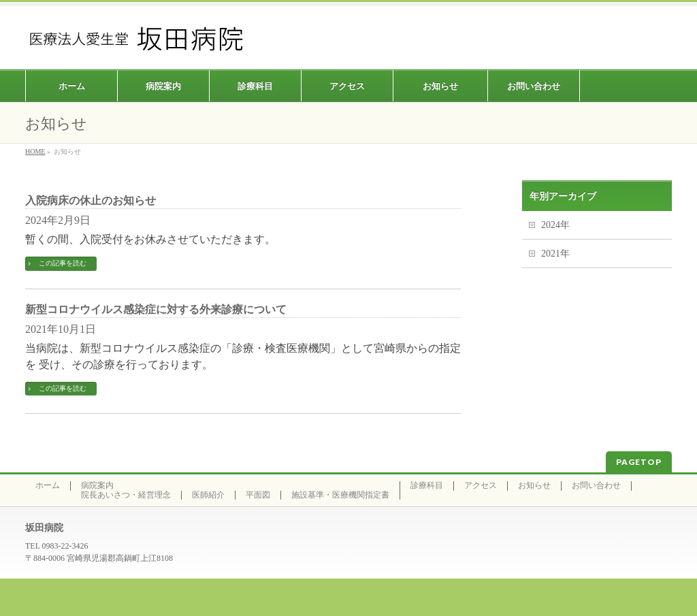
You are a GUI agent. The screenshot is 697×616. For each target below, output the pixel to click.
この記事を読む (63, 263)
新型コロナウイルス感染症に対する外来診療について (156, 309)
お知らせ (534, 486)
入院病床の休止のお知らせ (91, 200)
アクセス (481, 486)
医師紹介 (208, 495)
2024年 (555, 225)
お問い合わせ (596, 486)
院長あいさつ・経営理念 (126, 495)
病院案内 (97, 486)
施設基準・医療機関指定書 (340, 495)
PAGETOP (639, 462)
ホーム (48, 486)
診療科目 (427, 486)
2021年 (555, 254)
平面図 (258, 495)
